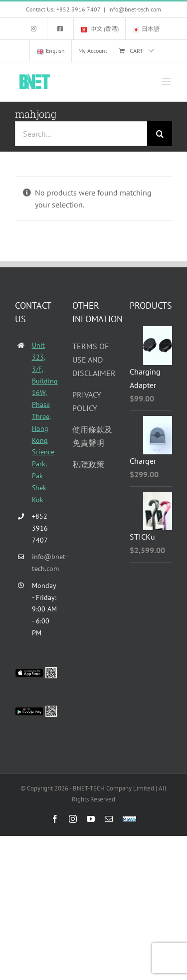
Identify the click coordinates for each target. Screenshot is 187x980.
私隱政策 (88, 464)
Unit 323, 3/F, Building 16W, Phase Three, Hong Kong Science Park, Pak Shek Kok (45, 422)
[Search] (160, 134)
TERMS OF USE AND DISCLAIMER (94, 360)
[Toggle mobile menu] (167, 82)
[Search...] (81, 134)
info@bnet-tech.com (135, 9)
